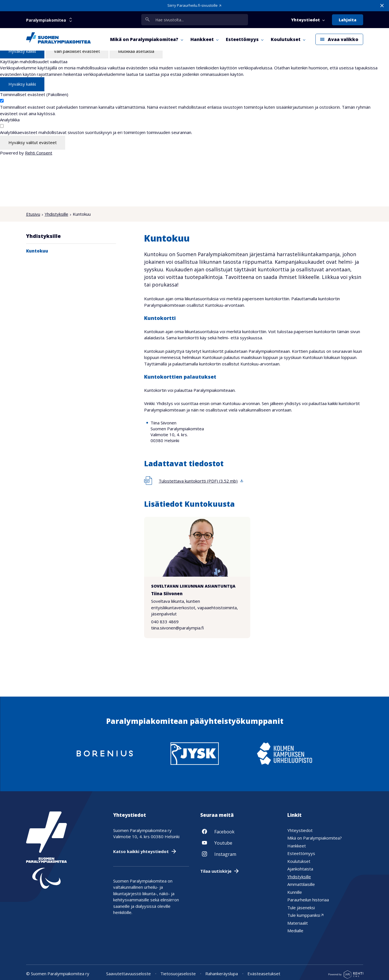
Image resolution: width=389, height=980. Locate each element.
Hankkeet (297, 845)
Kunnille (295, 892)
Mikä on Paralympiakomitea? (315, 838)
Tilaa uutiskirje (216, 871)
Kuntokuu (37, 251)
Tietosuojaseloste (178, 974)
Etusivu (33, 214)
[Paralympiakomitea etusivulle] (58, 39)
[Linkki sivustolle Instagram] (238, 854)
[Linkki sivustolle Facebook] (238, 831)
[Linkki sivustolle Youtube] (238, 842)
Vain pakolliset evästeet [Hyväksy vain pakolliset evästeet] (77, 51)
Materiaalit (298, 923)
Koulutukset (299, 861)
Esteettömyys (301, 853)
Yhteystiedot (300, 830)
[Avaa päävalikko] (339, 39)
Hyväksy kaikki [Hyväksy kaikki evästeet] (22, 51)
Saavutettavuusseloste (128, 974)
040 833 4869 (165, 622)
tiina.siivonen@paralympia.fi (178, 628)
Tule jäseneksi (301, 907)
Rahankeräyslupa (222, 974)
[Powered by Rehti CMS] (346, 977)
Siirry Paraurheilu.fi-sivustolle (193, 5)
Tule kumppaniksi (304, 915)
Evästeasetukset (264, 974)
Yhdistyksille (56, 214)
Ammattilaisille (301, 884)
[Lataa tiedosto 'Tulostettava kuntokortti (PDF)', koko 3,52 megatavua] (194, 481)
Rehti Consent (39, 153)
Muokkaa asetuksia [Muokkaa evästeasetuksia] (136, 51)
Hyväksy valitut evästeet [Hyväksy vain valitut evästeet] (33, 142)
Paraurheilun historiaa (308, 900)
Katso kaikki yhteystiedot (141, 851)
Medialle (295, 931)
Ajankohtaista (300, 869)
